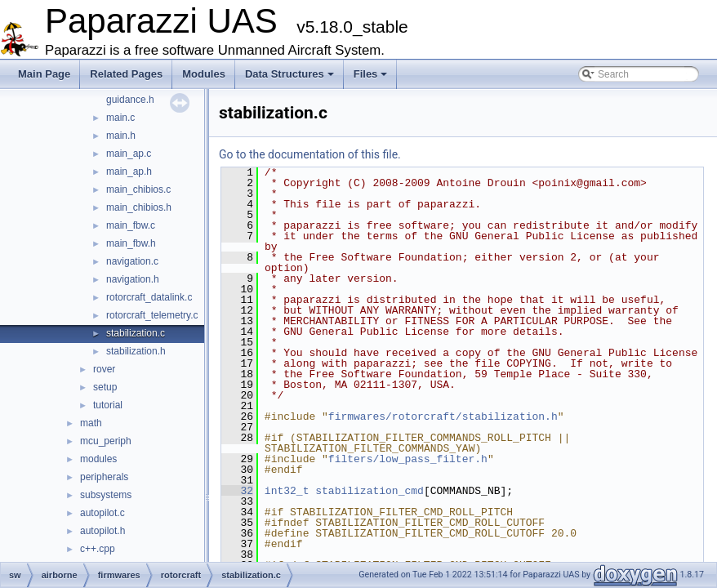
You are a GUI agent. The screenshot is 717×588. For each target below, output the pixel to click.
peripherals (104, 477)
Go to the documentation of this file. (310, 154)
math (91, 423)
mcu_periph (106, 441)
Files (371, 74)
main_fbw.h (131, 243)
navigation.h (133, 279)
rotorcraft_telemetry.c (152, 315)
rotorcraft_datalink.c (149, 297)
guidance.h (130, 100)
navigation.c (132, 261)
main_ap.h (129, 171)
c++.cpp (98, 549)
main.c (120, 118)
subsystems (106, 495)
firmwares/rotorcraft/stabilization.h (443, 416)
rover (104, 369)
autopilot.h (102, 531)
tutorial (108, 405)
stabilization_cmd (370, 491)
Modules (204, 74)
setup (105, 387)
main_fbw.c (131, 225)
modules (98, 459)
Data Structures (289, 74)
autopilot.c (102, 513)
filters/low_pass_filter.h (408, 459)
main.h (121, 136)
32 (237, 491)
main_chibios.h (139, 207)
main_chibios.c (138, 189)
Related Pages (126, 74)
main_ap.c (129, 154)
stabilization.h (136, 351)
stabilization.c (136, 333)
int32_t (287, 491)
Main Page (44, 74)
